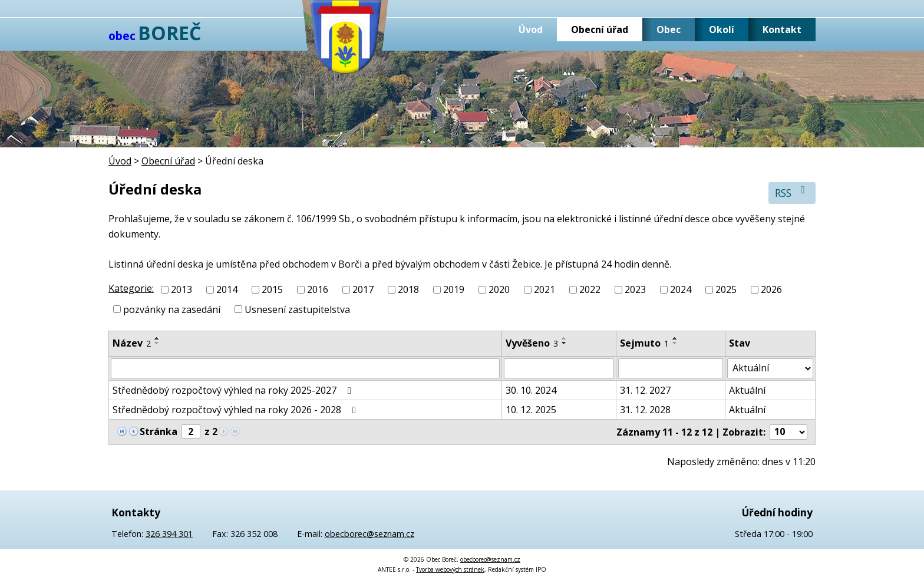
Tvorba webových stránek (450, 569)
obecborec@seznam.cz (369, 534)
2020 (499, 289)
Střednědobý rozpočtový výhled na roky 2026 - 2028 (236, 410)
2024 (681, 289)
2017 (363, 289)
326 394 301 (169, 534)
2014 (227, 289)
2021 (544, 289)
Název (132, 343)
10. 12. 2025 (531, 410)
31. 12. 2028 (645, 410)
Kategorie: (131, 288)
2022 (590, 289)
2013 (181, 289)
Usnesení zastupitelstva (297, 309)
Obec (669, 29)
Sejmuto (644, 343)
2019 (454, 289)
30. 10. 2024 (531, 390)
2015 (272, 289)
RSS (792, 192)
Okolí (722, 29)
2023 (635, 289)
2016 (318, 289)
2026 (771, 289)
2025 (726, 289)
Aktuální (747, 390)
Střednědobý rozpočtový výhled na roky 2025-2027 (234, 390)
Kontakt (782, 29)
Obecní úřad (600, 29)
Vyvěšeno (532, 343)
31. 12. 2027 (645, 390)
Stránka (159, 431)
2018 (408, 289)
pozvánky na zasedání (172, 309)
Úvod (531, 29)
